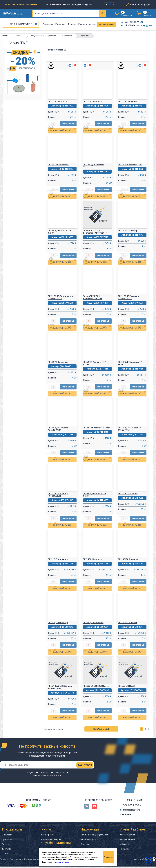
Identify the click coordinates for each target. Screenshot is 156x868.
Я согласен (109, 857)
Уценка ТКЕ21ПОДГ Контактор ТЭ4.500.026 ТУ (95, 232)
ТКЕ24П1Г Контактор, (128, 230)
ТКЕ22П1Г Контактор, (58, 362)
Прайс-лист (7, 841)
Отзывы (93, 24)
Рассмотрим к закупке (51, 841)
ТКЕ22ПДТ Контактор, (58, 101)
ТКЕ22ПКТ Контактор (128, 494)
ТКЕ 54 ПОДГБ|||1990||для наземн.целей (60, 687)
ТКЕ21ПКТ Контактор (58, 559)
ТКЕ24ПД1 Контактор (93, 559)
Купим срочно (48, 836)
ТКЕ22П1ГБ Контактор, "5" (130, 165)
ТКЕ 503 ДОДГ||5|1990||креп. (96, 686)
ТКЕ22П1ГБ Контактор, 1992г (96, 428)
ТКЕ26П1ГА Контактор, (59, 165)
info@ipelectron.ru (131, 25)
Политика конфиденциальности (95, 836)
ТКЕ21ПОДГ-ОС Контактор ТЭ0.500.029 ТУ (60, 297)
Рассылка (124, 850)
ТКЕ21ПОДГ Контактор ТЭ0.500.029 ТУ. (129, 297)
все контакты (126, 816)
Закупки (45, 774)
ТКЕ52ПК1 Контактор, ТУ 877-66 (94, 363)
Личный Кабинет (127, 836)
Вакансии (85, 846)
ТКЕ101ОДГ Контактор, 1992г (94, 166)
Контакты (83, 24)
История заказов (127, 841)
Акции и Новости (88, 841)
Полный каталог (21, 24)
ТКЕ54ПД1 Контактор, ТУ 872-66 (60, 232)
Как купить (60, 24)
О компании (48, 24)
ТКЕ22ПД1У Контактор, (129, 101)
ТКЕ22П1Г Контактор (128, 623)
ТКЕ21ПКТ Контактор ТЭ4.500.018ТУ (58, 495)
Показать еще (101, 729)
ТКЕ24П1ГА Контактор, (128, 559)
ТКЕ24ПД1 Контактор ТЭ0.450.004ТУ (58, 429)
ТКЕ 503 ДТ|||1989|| (127, 686)
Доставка (72, 24)
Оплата (5, 846)
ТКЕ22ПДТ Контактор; (93, 623)
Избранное (125, 846)
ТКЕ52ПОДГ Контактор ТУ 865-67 (130, 363)
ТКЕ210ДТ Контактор (58, 623)
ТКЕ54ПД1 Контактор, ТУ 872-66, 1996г (130, 429)
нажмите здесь (62, 862)
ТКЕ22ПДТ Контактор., (94, 101)
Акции (30, 774)
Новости (60, 774)
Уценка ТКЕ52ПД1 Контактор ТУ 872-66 (93, 297)
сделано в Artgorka (142, 860)
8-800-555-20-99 (130, 22)
